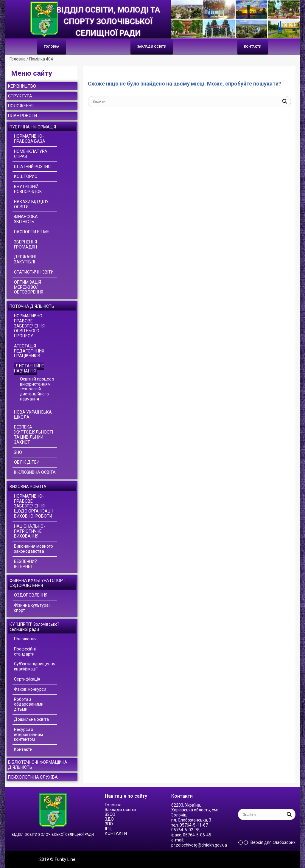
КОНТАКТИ (253, 47)
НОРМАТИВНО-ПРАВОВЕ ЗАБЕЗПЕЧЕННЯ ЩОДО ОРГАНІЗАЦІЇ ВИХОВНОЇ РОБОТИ (33, 506)
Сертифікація (27, 679)
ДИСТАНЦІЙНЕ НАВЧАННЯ (29, 368)
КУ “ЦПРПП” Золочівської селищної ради (34, 627)
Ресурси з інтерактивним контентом (28, 735)
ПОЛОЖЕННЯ (21, 106)
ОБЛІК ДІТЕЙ (27, 462)
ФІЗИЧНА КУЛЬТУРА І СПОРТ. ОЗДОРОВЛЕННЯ (38, 583)
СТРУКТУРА (20, 96)
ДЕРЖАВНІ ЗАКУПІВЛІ (25, 259)
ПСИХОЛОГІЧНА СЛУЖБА (33, 777)
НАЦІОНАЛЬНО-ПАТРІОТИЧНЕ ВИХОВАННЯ (29, 531)
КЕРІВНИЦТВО (22, 86)
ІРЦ (108, 829)
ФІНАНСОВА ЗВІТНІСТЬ (26, 219)
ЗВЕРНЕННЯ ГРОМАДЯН (25, 244)
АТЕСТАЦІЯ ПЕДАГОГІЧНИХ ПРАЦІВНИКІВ (29, 351)
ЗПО (109, 824)
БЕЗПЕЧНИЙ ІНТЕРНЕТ (26, 564)
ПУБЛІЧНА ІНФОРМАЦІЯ (33, 127)
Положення (25, 639)
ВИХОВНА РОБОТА (28, 487)
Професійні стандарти (25, 652)
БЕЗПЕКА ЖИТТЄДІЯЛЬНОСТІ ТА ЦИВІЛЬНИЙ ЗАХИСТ (34, 434)
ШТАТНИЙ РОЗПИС (32, 167)
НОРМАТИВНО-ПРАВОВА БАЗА (30, 139)
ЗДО (109, 819)
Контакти (23, 749)
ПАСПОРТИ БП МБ (32, 232)
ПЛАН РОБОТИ (22, 116)
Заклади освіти (152, 47)
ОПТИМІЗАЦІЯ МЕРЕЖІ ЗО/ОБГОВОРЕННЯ (29, 287)
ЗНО (18, 452)
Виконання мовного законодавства (34, 549)
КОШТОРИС (26, 176)
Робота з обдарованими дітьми (29, 704)
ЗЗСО (110, 815)
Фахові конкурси (30, 689)
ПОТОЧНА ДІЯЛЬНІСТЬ (32, 306)
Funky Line (65, 859)
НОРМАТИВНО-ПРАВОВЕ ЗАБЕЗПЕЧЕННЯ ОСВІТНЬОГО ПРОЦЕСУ (29, 326)
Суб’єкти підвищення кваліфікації (35, 666)
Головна (52, 47)
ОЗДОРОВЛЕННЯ (31, 595)
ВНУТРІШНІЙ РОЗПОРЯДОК (28, 189)
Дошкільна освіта (31, 719)
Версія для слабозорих (273, 842)
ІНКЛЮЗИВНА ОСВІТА (35, 472)
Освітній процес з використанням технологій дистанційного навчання (37, 389)
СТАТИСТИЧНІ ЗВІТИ (34, 272)
